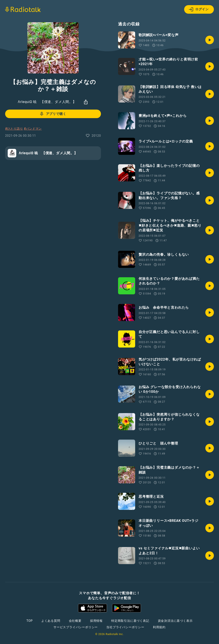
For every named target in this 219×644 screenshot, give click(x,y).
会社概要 (75, 621)
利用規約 (159, 627)
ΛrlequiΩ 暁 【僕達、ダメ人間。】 (47, 102)
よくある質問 (51, 621)
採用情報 (96, 621)
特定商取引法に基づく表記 (130, 621)
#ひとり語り (14, 129)
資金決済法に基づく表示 (175, 621)
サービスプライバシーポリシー (76, 627)
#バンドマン (33, 129)
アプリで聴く (53, 114)
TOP (30, 621)
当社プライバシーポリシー (125, 627)
